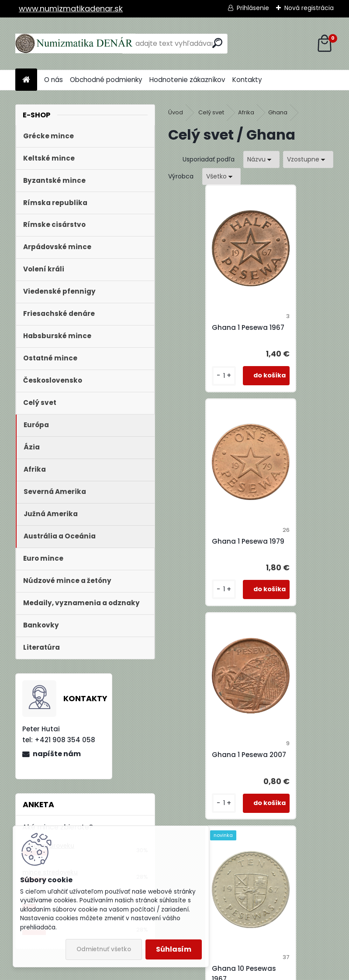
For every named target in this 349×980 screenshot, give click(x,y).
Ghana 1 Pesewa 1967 (214, 327)
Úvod (176, 112)
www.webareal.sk (210, 971)
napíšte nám (57, 754)
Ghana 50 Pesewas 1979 (294, 770)
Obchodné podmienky (106, 80)
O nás (54, 80)
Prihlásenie (253, 8)
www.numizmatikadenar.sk (71, 9)
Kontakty (247, 80)
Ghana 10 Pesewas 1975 (210, 770)
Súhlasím (174, 949)
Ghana (278, 112)
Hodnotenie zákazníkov (187, 80)
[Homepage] (26, 80)
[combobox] (261, 159)
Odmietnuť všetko (104, 949)
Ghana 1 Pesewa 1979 (297, 327)
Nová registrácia (309, 8)
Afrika (246, 112)
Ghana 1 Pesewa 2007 (215, 547)
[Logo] (75, 44)
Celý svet (211, 112)
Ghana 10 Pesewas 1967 (292, 547)
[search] (217, 43)
